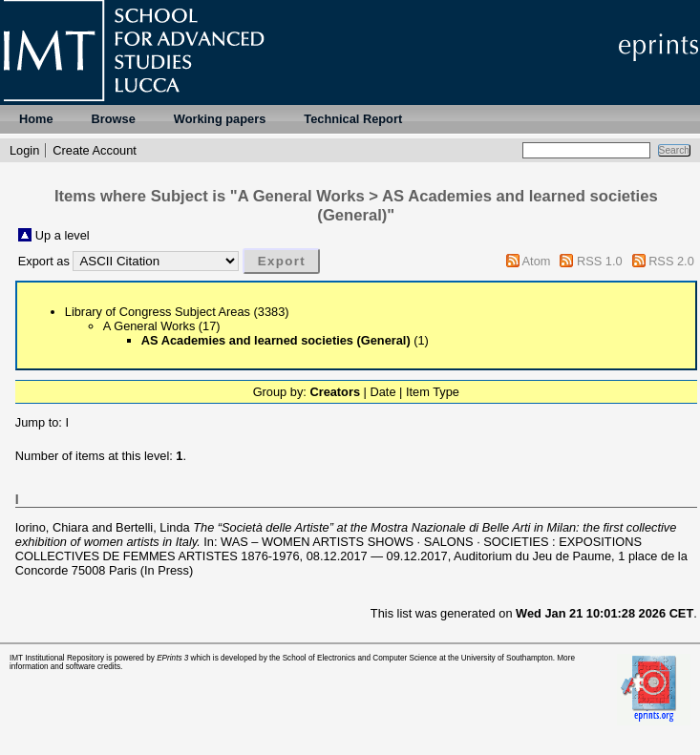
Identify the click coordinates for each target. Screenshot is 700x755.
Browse (114, 119)
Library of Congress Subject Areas (158, 312)
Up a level (63, 235)
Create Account (95, 150)
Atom (537, 261)
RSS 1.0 (600, 261)
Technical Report (353, 119)
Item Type (433, 392)
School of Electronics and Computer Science (360, 658)
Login (24, 150)
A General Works (149, 326)
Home (36, 119)
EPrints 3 (172, 658)
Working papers (220, 119)
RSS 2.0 (671, 261)
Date (382, 392)
